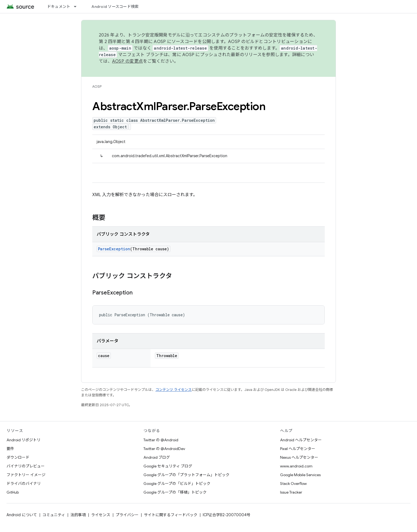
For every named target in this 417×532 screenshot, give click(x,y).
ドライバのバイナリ (24, 484)
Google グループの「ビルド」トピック (177, 484)
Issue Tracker (291, 492)
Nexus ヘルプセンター (299, 457)
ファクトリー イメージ (26, 475)
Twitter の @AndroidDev (164, 449)
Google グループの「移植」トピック (175, 492)
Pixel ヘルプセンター (298, 449)
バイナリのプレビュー (26, 466)
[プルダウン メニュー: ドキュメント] (78, 7)
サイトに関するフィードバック (171, 515)
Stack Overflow (293, 484)
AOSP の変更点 (128, 61)
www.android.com (296, 466)
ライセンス (101, 515)
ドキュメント (59, 7)
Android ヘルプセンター (301, 440)
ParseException (114, 249)
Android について (22, 515)
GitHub (13, 492)
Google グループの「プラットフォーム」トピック (186, 475)
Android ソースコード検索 (115, 7)
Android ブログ (157, 457)
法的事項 (78, 515)
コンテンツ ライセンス (174, 390)
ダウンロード (18, 457)
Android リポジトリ (24, 440)
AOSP (97, 86)
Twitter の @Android (161, 440)
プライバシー (127, 515)
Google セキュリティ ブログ (168, 466)
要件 (10, 449)
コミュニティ (54, 515)
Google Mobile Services (300, 475)
